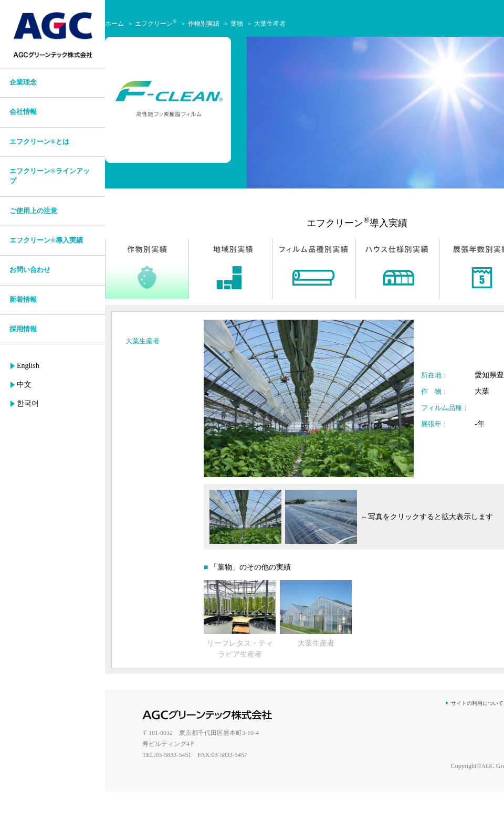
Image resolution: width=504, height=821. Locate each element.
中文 (24, 385)
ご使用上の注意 (33, 211)
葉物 (237, 24)
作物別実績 (204, 24)
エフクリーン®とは (39, 142)
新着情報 (23, 300)
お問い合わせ (30, 270)
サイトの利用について (477, 703)
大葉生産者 (270, 24)
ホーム (114, 24)
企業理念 (23, 82)
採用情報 (23, 329)
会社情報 (23, 112)
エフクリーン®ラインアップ (50, 176)
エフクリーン (156, 24)
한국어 (28, 403)
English (28, 366)
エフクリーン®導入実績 (46, 240)
